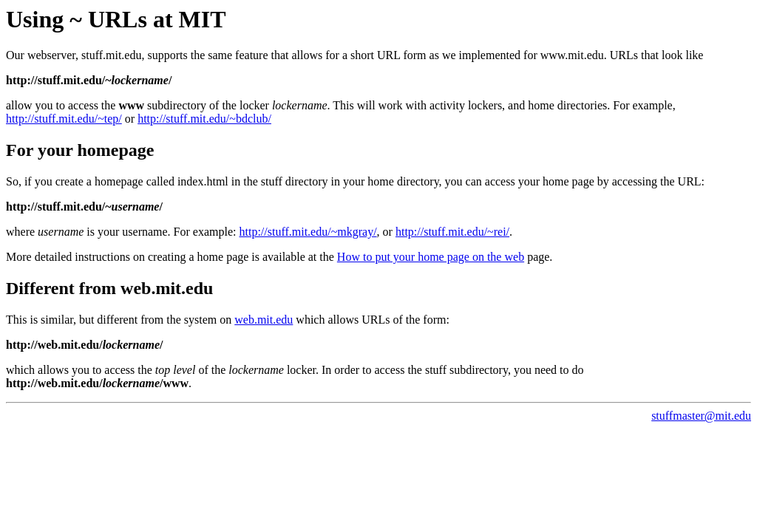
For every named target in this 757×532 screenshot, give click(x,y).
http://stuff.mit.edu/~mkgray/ (308, 232)
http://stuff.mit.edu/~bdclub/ (204, 119)
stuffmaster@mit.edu (701, 416)
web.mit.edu (264, 320)
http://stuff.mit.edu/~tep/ (64, 119)
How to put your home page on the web (431, 257)
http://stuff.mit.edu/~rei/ (452, 232)
